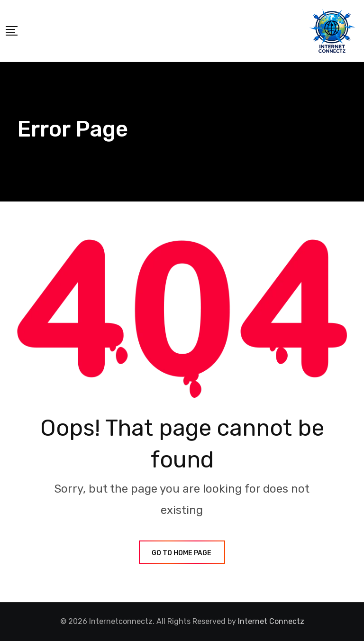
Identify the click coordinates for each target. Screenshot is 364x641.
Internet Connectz (271, 621)
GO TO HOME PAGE (182, 553)
